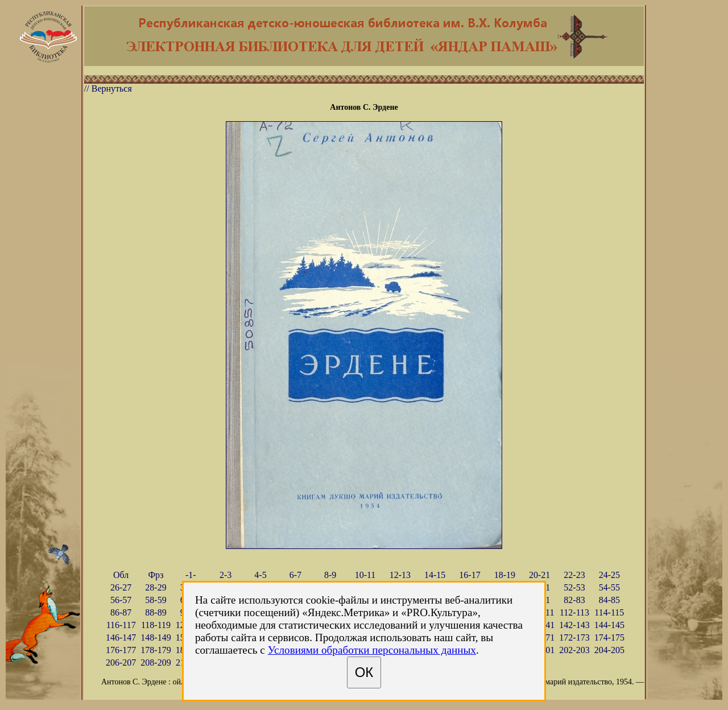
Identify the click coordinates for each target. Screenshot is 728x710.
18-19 (505, 575)
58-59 (156, 600)
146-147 (121, 637)
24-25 (609, 575)
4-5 (260, 575)
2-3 (226, 575)
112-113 (574, 612)
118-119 (156, 625)
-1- (191, 575)
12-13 (400, 575)
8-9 (330, 575)
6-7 (295, 575)
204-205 (609, 650)
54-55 (609, 587)
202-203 (574, 650)
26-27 (121, 587)
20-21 (539, 575)
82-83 (574, 600)
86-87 (121, 612)
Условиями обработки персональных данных (372, 650)
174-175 (609, 637)
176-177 (121, 650)
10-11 (365, 575)
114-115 (609, 612)
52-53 (574, 587)
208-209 (156, 662)
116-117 (121, 625)
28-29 (156, 587)
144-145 (609, 625)
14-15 (435, 575)
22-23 (574, 575)
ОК (364, 672)
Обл (121, 575)
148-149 (156, 637)
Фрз (156, 575)
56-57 (121, 600)
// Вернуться (108, 88)
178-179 (156, 650)
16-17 (470, 575)
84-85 (609, 600)
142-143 (574, 625)
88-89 (156, 612)
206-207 (121, 662)
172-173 (574, 637)
